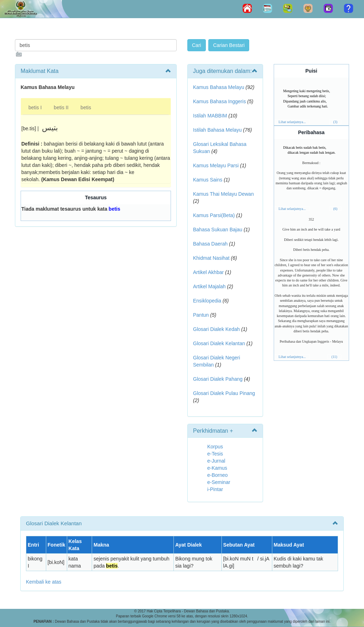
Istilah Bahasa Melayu (217, 130)
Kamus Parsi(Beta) (214, 215)
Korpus (215, 447)
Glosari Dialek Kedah (216, 329)
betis (86, 107)
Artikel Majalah (209, 286)
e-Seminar (219, 482)
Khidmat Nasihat (211, 258)
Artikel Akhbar (208, 272)
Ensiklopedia (207, 301)
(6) (335, 209)
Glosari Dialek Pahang (218, 379)
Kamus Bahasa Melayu (219, 87)
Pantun (201, 315)
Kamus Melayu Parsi (216, 165)
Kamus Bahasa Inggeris (220, 101)
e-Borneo (218, 475)
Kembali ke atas (44, 582)
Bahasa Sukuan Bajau (218, 230)
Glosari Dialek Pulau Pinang (224, 393)
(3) (335, 122)
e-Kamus (217, 468)
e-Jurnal (216, 461)
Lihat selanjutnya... (292, 122)
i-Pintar (215, 489)
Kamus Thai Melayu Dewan (223, 194)
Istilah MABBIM (210, 116)
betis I (35, 107)
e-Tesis (215, 454)
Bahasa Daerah (210, 244)
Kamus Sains (208, 180)
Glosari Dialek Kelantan (219, 343)
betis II (61, 107)
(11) (334, 357)
